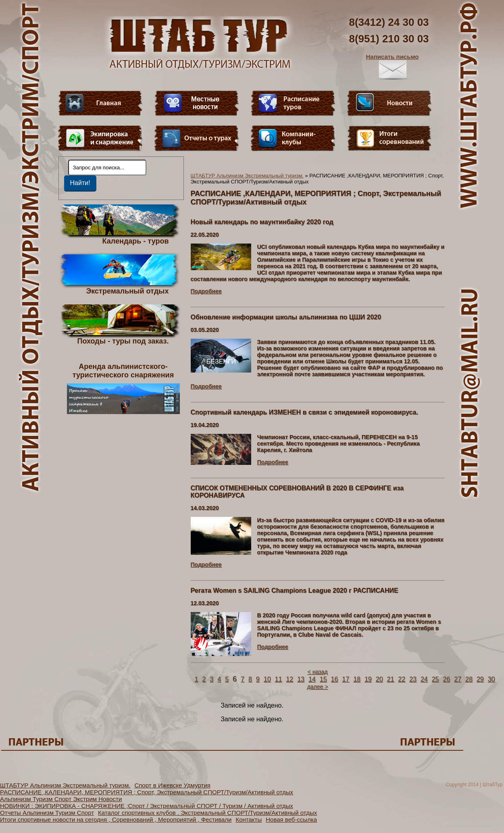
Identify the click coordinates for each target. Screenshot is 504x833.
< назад (318, 672)
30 (492, 679)
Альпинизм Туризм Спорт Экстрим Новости (61, 799)
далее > (318, 687)
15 (323, 679)
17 (346, 679)
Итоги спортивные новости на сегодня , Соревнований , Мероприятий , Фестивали (116, 819)
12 (289, 679)
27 (458, 679)
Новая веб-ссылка (291, 819)
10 (267, 679)
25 (435, 679)
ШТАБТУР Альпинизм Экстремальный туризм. (247, 176)
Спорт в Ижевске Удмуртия (172, 785)
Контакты (249, 819)
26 (447, 679)
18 (357, 679)
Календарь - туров (136, 241)
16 (335, 679)
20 (379, 679)
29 (480, 679)
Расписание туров (293, 103)
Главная (100, 103)
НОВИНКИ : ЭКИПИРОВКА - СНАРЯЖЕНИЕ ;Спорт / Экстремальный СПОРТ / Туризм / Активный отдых (147, 806)
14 (312, 679)
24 (424, 679)
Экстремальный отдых (127, 291)
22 (402, 679)
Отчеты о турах (197, 138)
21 (391, 679)
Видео (197, 103)
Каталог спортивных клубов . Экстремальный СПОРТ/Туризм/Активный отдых (207, 813)
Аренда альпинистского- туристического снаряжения (123, 388)
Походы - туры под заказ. (123, 341)
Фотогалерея (389, 138)
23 (413, 679)
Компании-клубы (293, 138)
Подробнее (206, 291)
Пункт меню (100, 138)
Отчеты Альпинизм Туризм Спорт (47, 813)
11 (279, 679)
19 (368, 679)
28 (469, 679)
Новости (389, 103)
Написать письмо (393, 67)
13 (301, 679)
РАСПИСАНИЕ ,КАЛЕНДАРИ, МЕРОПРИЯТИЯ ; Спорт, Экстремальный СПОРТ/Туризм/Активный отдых (147, 792)
